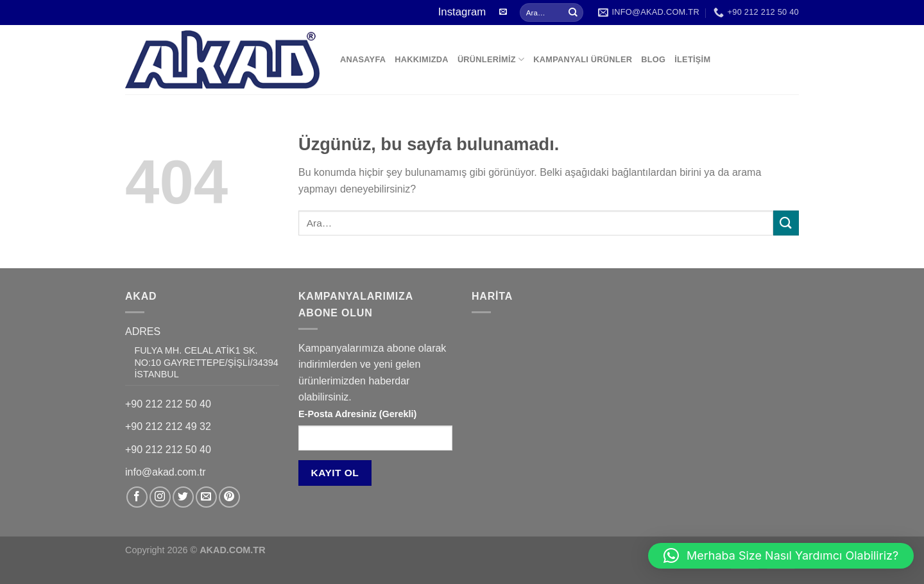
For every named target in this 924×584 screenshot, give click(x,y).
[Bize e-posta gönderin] (503, 12)
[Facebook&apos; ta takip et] (137, 497)
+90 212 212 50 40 (168, 404)
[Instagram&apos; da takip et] (160, 497)
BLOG (653, 59)
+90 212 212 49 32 (168, 426)
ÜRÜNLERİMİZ (491, 59)
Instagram (462, 12)
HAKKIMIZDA (422, 59)
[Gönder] (573, 13)
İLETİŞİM (692, 59)
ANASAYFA (363, 59)
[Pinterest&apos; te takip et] (229, 497)
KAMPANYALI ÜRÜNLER (583, 59)
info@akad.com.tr (166, 472)
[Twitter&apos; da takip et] (183, 497)
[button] (781, 556)
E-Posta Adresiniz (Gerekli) (357, 414)
